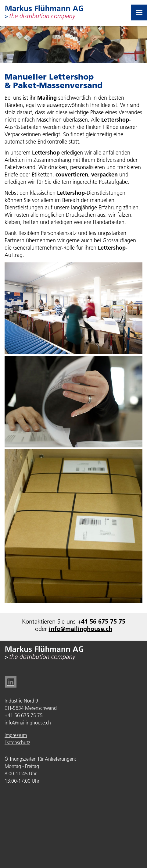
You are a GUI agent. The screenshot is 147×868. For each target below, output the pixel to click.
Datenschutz (17, 742)
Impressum (16, 735)
